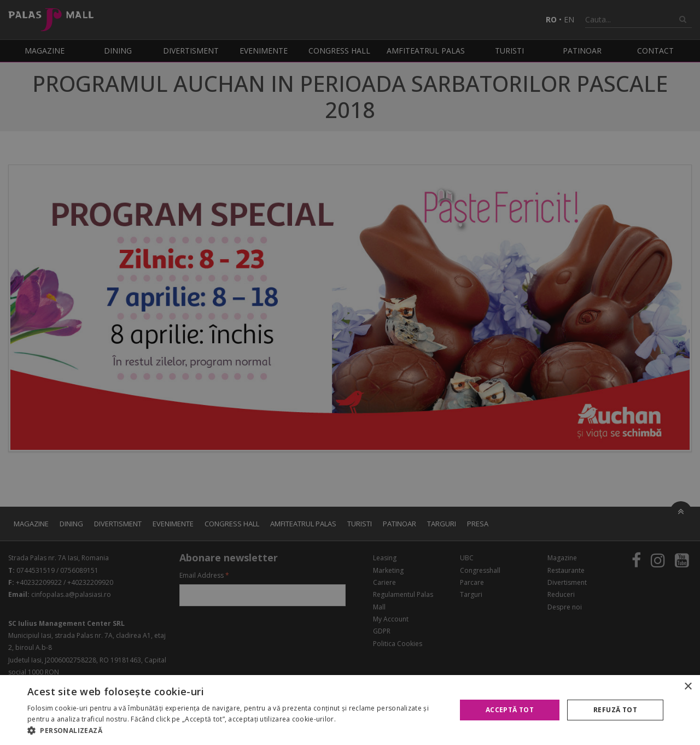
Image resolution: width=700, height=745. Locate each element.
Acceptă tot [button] (510, 710)
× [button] (688, 687)
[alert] (350, 372)
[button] (235, 731)
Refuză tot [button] (615, 710)
